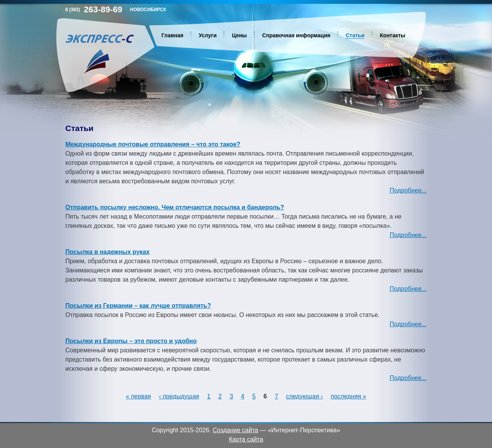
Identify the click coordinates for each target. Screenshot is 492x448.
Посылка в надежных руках (107, 252)
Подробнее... (408, 190)
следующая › (304, 396)
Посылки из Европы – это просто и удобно (131, 341)
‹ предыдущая (179, 396)
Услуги (208, 35)
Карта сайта (246, 439)
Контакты (392, 35)
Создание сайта (235, 430)
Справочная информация (296, 35)
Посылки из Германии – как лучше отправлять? (138, 306)
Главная (172, 35)
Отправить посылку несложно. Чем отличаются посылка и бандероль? (175, 207)
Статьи (355, 35)
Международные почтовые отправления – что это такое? (153, 144)
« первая (138, 396)
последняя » (348, 396)
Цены (239, 35)
